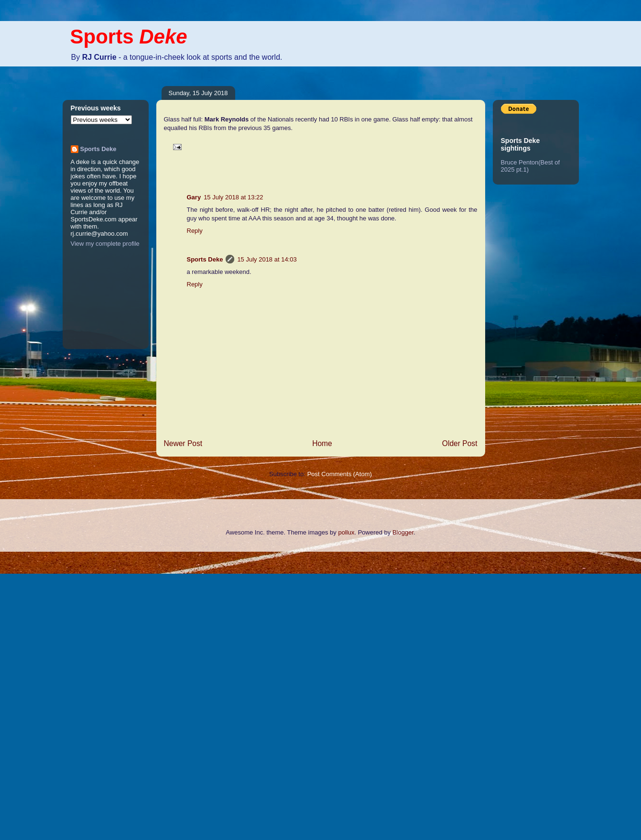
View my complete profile (105, 244)
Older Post (460, 443)
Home (322, 443)
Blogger (403, 532)
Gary (194, 197)
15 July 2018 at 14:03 (267, 259)
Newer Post (183, 443)
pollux (346, 532)
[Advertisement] (38, 695)
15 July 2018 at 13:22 (233, 197)
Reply (195, 231)
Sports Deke (205, 259)
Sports (129, 37)
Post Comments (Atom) (340, 474)
